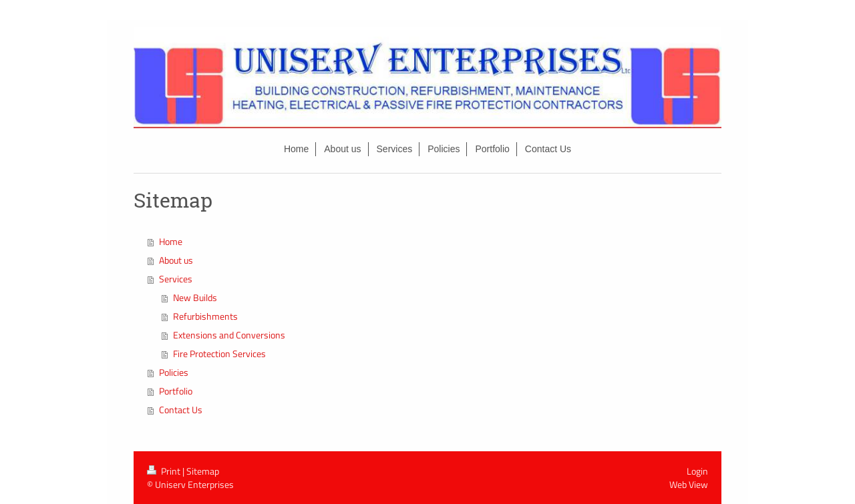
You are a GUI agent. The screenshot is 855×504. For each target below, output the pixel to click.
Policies (174, 372)
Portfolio (176, 391)
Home (171, 241)
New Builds (195, 297)
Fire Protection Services (219, 353)
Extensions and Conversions (229, 335)
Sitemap (203, 471)
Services (176, 279)
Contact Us (181, 410)
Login (697, 471)
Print (165, 471)
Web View (689, 484)
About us (176, 260)
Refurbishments (205, 316)
